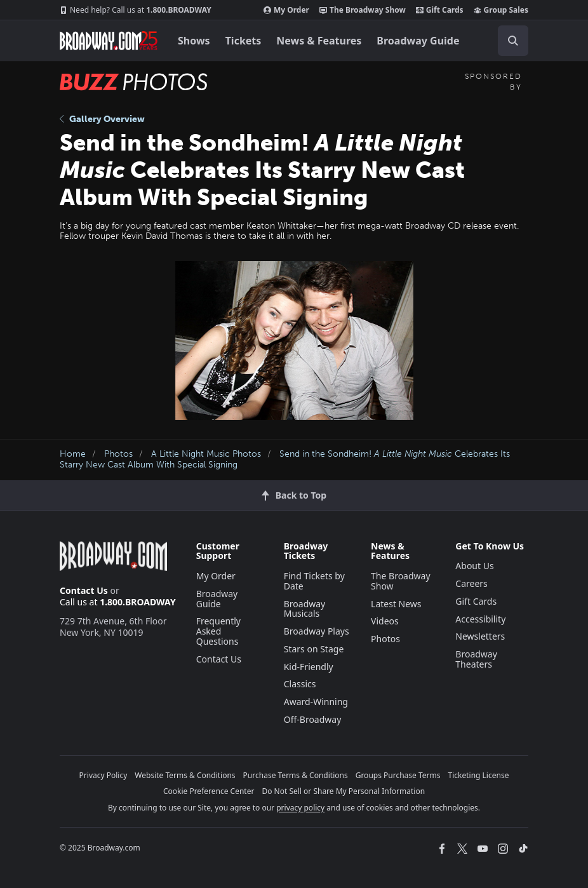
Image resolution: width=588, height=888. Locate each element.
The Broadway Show (363, 10)
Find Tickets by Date (314, 581)
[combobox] (508, 41)
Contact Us (84, 590)
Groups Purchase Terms (398, 775)
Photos (118, 454)
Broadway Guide (418, 41)
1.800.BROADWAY (136, 10)
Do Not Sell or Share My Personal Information (343, 791)
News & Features (319, 41)
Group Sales (501, 10)
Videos (385, 621)
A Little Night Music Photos (206, 454)
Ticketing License (479, 775)
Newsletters (480, 636)
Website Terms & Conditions (185, 775)
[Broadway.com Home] (109, 41)
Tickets (244, 41)
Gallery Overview (102, 119)
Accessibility (480, 619)
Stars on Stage (314, 649)
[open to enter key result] (513, 41)
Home (73, 454)
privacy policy (300, 808)
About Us (474, 566)
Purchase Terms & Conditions (296, 775)
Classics (300, 684)
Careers (471, 583)
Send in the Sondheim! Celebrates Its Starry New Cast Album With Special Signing (285, 459)
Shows (194, 41)
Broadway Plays (317, 631)
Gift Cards (440, 10)
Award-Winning (316, 702)
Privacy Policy (104, 775)
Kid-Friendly (309, 667)
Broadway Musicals (305, 609)
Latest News (396, 604)
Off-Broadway (313, 719)
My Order (286, 10)
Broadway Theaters (476, 659)
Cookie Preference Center (209, 791)
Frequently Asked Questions (218, 631)
